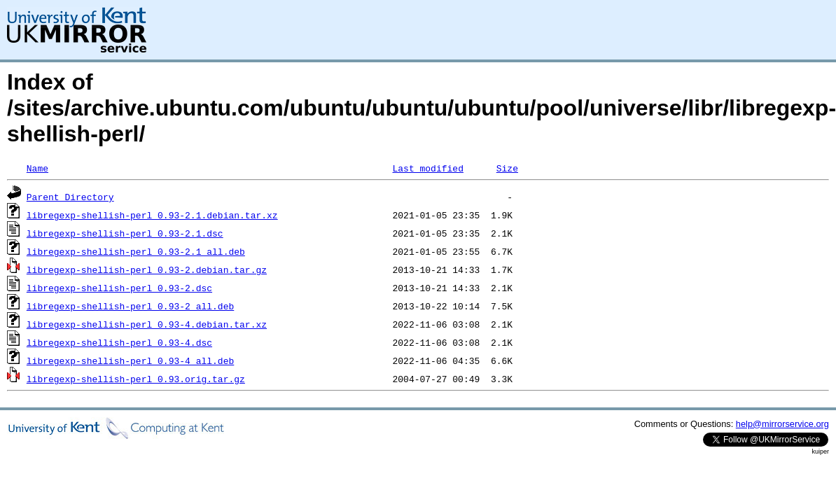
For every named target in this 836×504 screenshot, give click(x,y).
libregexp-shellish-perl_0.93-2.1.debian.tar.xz (152, 215)
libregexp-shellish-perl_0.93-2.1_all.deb (136, 251)
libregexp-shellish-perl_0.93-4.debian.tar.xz (147, 324)
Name (37, 168)
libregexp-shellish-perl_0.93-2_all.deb (130, 306)
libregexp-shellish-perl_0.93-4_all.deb (130, 360)
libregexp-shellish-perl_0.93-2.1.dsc (125, 233)
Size (507, 168)
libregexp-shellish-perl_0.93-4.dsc (119, 342)
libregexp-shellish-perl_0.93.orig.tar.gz (136, 379)
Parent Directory (70, 197)
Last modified (427, 168)
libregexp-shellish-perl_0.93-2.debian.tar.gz (147, 269)
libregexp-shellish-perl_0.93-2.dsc (119, 288)
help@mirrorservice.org (782, 424)
